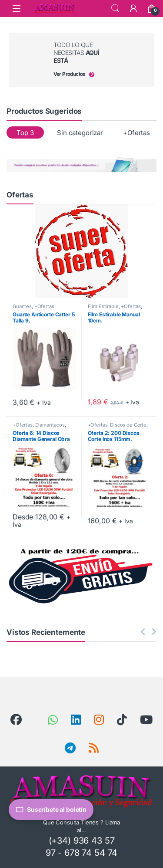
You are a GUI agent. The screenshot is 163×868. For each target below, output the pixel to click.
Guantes (22, 306)
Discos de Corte (128, 425)
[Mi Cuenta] (133, 8)
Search (115, 8)
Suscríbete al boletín (51, 810)
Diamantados (50, 425)
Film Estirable (103, 306)
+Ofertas (136, 133)
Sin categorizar (80, 133)
